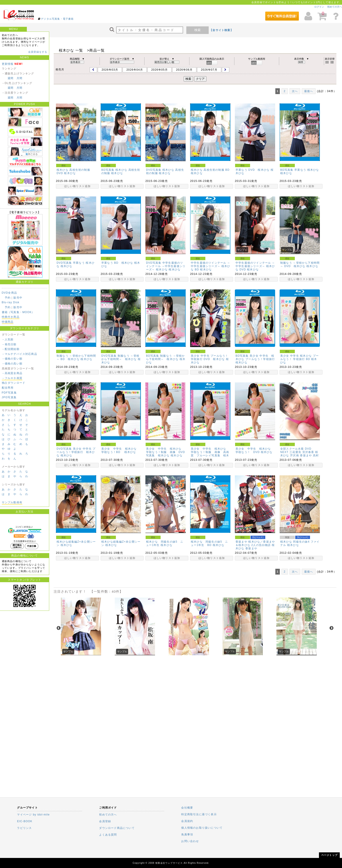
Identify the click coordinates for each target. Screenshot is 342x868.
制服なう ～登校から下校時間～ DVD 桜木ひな (300, 264)
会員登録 (105, 821)
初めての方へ (335, 7)
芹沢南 (295, 455)
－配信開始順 (11, 349)
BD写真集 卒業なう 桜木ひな (300, 170)
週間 (11, 78)
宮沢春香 (308, 452)
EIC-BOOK (25, 821)
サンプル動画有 (12, 502)
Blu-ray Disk (11, 302)
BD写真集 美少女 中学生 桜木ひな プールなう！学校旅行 (255, 357)
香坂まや (306, 455)
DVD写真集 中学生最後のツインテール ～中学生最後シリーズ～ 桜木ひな (166, 266)
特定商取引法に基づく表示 (199, 814)
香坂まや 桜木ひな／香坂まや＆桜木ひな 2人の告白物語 (255, 543)
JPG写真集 (9, 397)
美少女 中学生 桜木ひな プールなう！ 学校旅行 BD (300, 357)
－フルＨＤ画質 (12, 378)
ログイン (319, 7)
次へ (295, 91)
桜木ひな (70, 173)
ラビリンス (24, 828)
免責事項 (187, 834)
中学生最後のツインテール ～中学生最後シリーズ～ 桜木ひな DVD (255, 266)
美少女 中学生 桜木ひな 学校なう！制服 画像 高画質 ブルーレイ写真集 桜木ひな (210, 454)
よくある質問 (108, 835)
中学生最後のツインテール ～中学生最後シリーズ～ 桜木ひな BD (210, 266)
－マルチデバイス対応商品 (19, 354)
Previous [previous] (59, 628)
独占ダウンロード (14, 383)
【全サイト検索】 (221, 30)
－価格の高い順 (12, 364)
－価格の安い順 (12, 359)
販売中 (18, 298)
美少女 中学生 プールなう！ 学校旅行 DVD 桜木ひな (209, 357)
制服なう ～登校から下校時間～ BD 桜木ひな (76, 357)
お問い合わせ (190, 841)
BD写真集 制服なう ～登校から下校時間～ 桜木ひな (165, 357)
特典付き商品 (11, 317)
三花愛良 (295, 452)
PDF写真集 (9, 393)
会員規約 (187, 821)
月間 (19, 78)
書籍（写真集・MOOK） (18, 312)
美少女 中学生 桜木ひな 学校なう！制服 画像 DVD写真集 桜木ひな (166, 452)
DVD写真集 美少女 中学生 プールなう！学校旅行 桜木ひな (76, 452)
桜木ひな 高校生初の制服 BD (210, 170)
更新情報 (8, 64)
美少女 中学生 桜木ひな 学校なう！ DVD (255, 450)
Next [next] (331, 628)
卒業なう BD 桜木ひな (117, 263)
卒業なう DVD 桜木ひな (253, 170)
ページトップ (329, 855)
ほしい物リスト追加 (78, 186)
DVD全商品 (10, 293)
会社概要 (187, 808)
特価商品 (8, 322)
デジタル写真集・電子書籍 (57, 19)
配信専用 (8, 388)
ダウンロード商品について (117, 828)
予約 (8, 298)
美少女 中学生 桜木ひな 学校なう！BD (121, 450)
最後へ (309, 91)
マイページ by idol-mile (33, 815)
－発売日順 (9, 344)
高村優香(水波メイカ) (300, 457)
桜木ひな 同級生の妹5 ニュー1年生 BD (209, 543)
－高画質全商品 (12, 373)
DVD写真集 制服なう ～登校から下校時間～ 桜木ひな (120, 357)
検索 (198, 30)
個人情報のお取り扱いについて (202, 828)
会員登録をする (38, 52)
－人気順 (8, 339)
